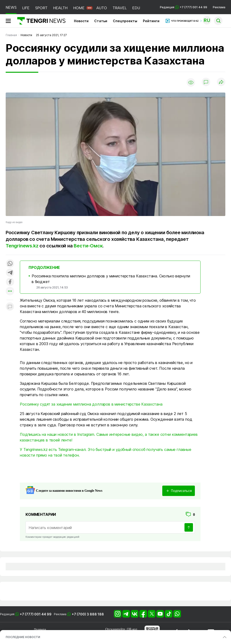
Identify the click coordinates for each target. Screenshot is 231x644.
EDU (136, 8)
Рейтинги (151, 21)
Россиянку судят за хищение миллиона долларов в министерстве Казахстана (91, 404)
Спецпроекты (125, 21)
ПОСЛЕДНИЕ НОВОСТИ (23, 637)
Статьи (101, 21)
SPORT (41, 8)
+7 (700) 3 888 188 (88, 614)
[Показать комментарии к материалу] (10, 307)
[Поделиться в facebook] (10, 282)
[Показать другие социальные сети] (10, 291)
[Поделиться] (221, 82)
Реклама (219, 7)
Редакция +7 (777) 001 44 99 (184, 7)
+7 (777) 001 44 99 (36, 614)
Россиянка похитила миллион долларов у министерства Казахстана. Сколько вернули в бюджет (111, 279)
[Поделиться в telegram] (10, 273)
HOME (79, 8)
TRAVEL (120, 8)
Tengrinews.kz (22, 246)
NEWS (11, 7)
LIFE (26, 8)
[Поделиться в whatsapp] (10, 264)
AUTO (102, 8)
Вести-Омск (88, 246)
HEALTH (60, 8)
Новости (81, 21)
